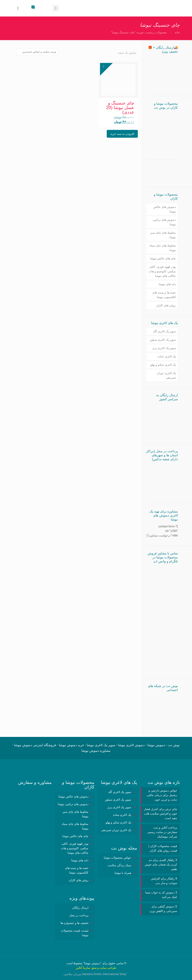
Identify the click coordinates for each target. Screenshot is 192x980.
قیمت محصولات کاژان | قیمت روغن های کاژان (163, 848)
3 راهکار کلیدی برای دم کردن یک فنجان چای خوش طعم (161, 865)
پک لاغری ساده (167, 356)
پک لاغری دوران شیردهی (166, 375)
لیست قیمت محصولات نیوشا (75, 933)
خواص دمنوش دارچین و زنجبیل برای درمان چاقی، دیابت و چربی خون (162, 795)
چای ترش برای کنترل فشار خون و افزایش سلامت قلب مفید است (160, 814)
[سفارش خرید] (37, 52)
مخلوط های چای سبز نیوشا (163, 235)
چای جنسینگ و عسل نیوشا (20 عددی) (120, 107)
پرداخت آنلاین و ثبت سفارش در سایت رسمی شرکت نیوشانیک (162, 832)
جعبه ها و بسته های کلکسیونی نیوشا (164, 295)
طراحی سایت (108, 968)
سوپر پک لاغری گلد (164, 331)
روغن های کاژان (166, 305)
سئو (94, 968)
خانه (177, 32)
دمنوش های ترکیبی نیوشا (164, 222)
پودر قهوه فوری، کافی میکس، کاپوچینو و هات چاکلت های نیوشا (162, 271)
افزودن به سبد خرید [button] (122, 134)
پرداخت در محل (79, 915)
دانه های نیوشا (167, 284)
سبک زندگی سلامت (119, 865)
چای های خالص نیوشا (163, 258)
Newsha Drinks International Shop (104, 974)
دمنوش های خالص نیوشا (165, 209)
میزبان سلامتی (72, 974)
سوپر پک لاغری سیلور (163, 340)
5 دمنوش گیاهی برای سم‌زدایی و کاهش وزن (163, 909)
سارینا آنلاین (83, 968)
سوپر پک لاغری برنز (164, 348)
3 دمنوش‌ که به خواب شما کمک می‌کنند (161, 895)
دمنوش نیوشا (92, 963)
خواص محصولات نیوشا (117, 858)
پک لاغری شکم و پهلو (163, 365)
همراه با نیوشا (123, 873)
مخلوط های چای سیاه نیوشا (163, 248)
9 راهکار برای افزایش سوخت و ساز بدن (164, 881)
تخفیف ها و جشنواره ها (74, 923)
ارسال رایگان (80, 908)
